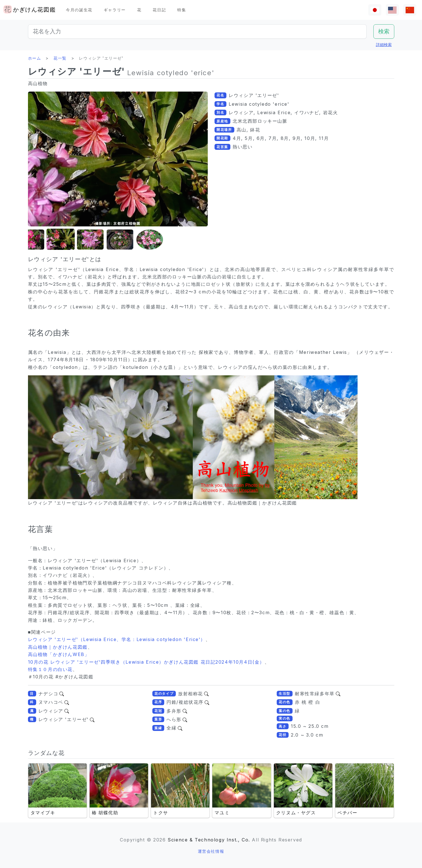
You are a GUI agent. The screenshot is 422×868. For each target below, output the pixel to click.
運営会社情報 (211, 851)
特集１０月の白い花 (50, 669)
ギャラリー (115, 10)
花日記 (159, 10)
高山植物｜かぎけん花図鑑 (58, 647)
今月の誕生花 (79, 10)
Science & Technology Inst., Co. (209, 840)
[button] (42, 240)
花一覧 (60, 58)
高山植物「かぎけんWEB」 (59, 654)
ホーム (35, 58)
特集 (182, 10)
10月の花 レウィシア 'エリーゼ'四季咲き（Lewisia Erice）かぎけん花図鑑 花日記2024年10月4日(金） (146, 662)
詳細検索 (384, 45)
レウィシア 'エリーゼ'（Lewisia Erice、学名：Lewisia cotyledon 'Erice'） (117, 639)
